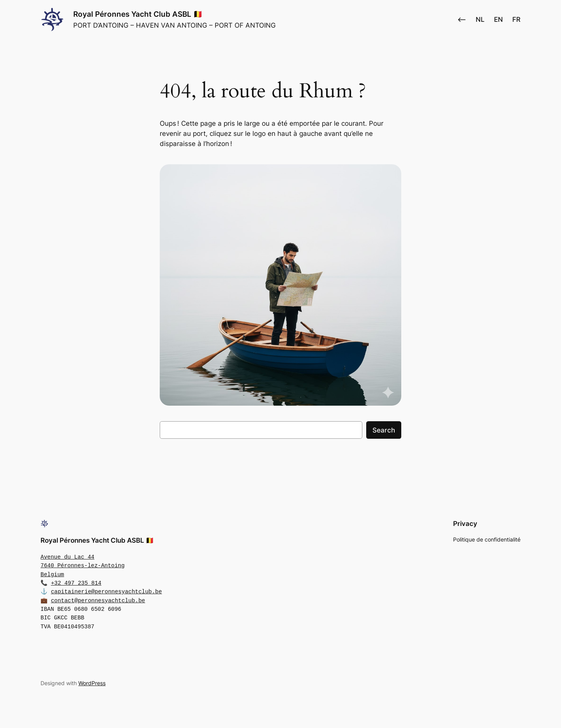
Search (384, 430)
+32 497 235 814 (76, 583)
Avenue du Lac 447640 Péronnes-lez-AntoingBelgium (83, 566)
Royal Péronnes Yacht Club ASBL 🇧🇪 (138, 14)
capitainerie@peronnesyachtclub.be (107, 592)
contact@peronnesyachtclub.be (98, 601)
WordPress (92, 683)
